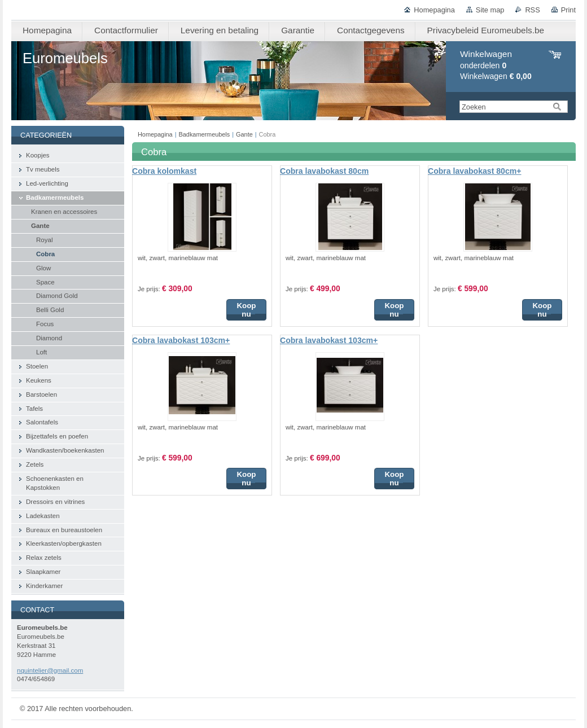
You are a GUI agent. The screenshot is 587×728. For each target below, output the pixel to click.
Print (568, 10)
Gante (244, 134)
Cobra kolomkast (164, 171)
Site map (490, 10)
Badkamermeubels (205, 134)
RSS (532, 10)
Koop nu (246, 310)
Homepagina (434, 10)
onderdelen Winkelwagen (496, 65)
